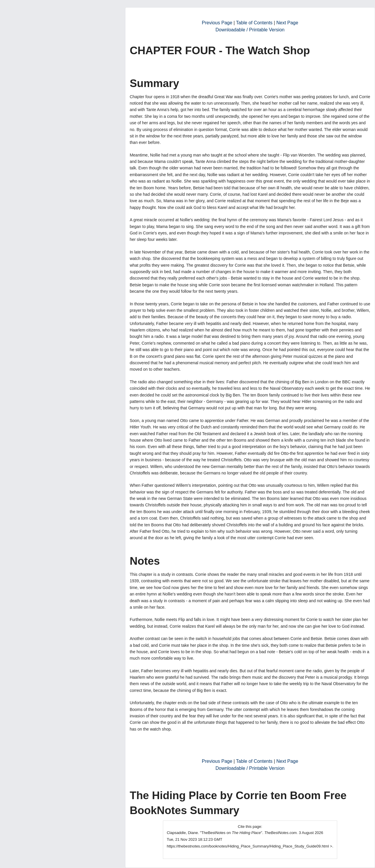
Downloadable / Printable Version (250, 30)
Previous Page (217, 23)
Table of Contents (254, 23)
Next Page (287, 23)
